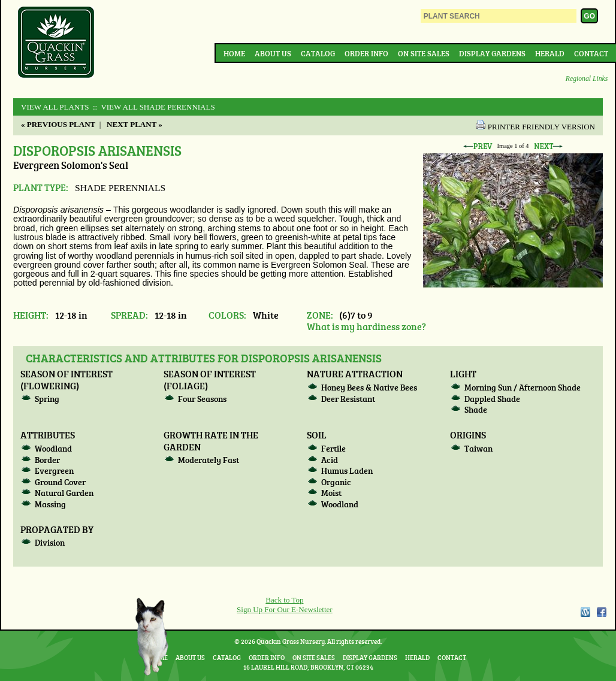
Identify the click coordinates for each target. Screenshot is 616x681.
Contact (591, 53)
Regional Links (587, 79)
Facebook (602, 612)
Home (234, 53)
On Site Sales (424, 53)
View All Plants (55, 107)
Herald (550, 53)
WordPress (585, 612)
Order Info (366, 53)
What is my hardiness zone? (366, 326)
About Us (273, 53)
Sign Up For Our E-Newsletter (285, 609)
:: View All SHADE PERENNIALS (153, 107)
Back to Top (284, 600)
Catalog (318, 53)
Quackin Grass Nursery (56, 43)
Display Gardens (492, 53)
